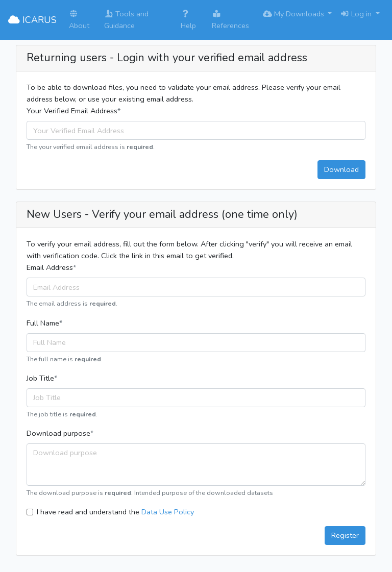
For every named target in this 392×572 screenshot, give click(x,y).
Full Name (43, 323)
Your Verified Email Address (72, 111)
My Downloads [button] (295, 14)
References (230, 20)
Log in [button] (357, 14)
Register (345, 535)
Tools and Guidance (126, 20)
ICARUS (32, 20)
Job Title (40, 378)
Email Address (50, 267)
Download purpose (58, 433)
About (79, 20)
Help (188, 20)
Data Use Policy (168, 512)
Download (341, 169)
